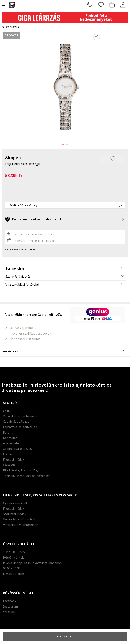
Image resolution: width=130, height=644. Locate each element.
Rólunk (8, 432)
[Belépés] (123, 5)
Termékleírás (15, 268)
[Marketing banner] (65, 16)
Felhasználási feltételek (20, 427)
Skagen (13, 157)
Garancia (9, 465)
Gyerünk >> (65, 351)
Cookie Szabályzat (16, 422)
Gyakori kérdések (15, 503)
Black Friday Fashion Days (21, 470)
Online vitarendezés (17, 449)
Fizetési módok (14, 460)
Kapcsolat (10, 438)
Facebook (10, 601)
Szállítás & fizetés (18, 277)
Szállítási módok (15, 514)
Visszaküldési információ (21, 416)
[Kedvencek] (101, 5)
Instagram (10, 607)
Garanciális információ (19, 519)
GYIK (6, 411)
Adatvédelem (12, 443)
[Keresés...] (90, 5)
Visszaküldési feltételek (22, 284)
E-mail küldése (14, 574)
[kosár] (112, 5)
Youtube (9, 612)
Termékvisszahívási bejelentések (27, 476)
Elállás (8, 454)
